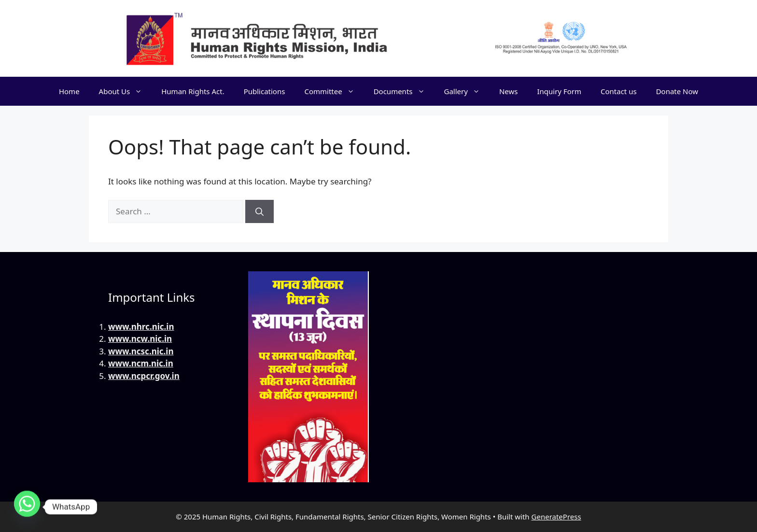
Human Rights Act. (193, 91)
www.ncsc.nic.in (141, 351)
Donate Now (677, 91)
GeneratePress (556, 517)
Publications (265, 91)
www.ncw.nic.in (140, 339)
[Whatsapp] (27, 507)
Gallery (467, 91)
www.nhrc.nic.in (141, 327)
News (509, 91)
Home (69, 91)
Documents (404, 91)
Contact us (619, 91)
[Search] (259, 211)
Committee (334, 91)
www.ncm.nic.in (141, 363)
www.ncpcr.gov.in (144, 376)
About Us (126, 91)
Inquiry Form (559, 91)
